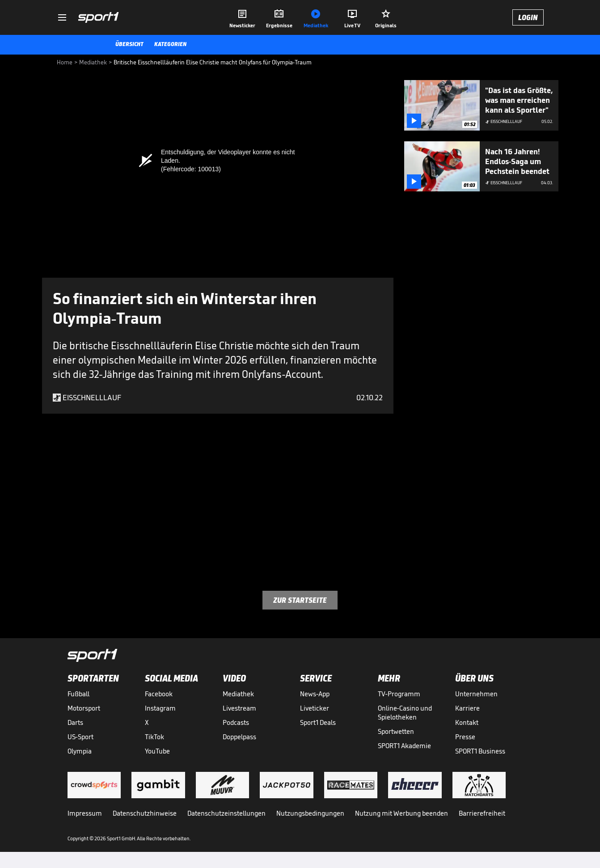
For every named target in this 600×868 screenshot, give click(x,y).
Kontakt (467, 722)
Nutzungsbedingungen (310, 813)
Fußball (78, 694)
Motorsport (84, 708)
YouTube (157, 751)
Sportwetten (396, 731)
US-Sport (80, 737)
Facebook (159, 694)
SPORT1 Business (480, 751)
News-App (315, 694)
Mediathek (238, 694)
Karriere (467, 708)
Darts (75, 722)
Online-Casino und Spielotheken (405, 713)
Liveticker (315, 708)
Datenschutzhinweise (145, 813)
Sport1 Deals (318, 722)
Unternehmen (476, 694)
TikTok (154, 737)
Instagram (160, 708)
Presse (465, 737)
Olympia (80, 751)
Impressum (85, 813)
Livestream (239, 708)
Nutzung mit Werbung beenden (401, 813)
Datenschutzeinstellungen (226, 813)
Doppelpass (239, 737)
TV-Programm (399, 694)
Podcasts (236, 722)
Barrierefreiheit (482, 813)
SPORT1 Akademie (404, 746)
